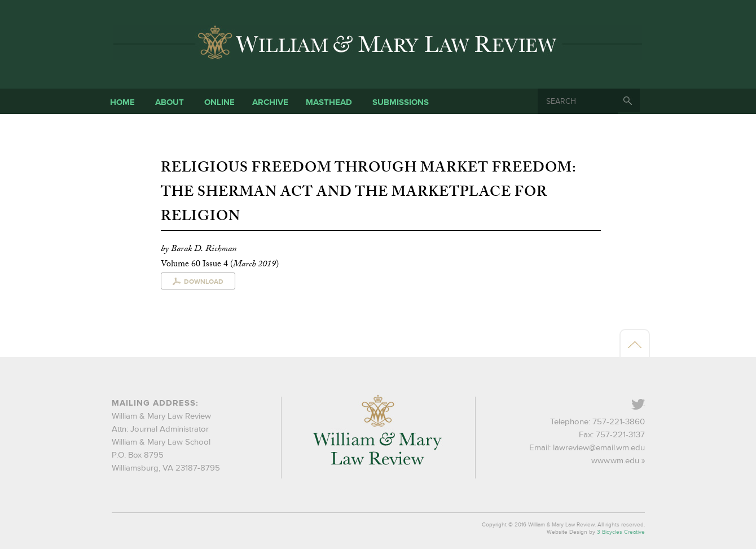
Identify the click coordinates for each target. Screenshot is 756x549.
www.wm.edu (615, 461)
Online (219, 102)
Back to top (635, 344)
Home (122, 102)
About (170, 102)
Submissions (401, 102)
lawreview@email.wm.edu (599, 448)
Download (204, 282)
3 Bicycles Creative (621, 532)
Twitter (644, 405)
